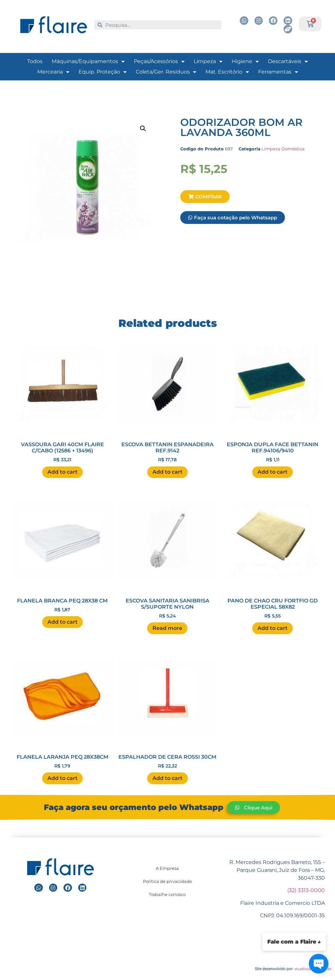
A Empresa (167, 868)
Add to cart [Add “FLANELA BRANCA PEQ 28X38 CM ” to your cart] (62, 622)
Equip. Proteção (103, 72)
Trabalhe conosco (167, 894)
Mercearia (53, 72)
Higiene (245, 61)
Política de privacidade (167, 881)
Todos (35, 61)
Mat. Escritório (227, 72)
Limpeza (208, 61)
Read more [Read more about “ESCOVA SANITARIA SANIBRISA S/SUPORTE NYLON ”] (167, 628)
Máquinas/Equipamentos (88, 61)
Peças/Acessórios (159, 61)
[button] (205, 197)
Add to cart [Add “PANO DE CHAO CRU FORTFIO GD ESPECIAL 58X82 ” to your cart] (273, 628)
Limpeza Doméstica (283, 149)
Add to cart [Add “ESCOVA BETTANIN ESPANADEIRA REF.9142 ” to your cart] (167, 472)
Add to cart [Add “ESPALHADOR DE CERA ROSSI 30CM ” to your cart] (167, 778)
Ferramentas (278, 72)
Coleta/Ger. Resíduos (166, 72)
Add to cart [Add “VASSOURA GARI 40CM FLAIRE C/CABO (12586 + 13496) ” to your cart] (62, 472)
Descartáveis (288, 61)
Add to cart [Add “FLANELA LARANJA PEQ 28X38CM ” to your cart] (62, 778)
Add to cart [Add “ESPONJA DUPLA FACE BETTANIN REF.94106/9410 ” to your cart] (273, 472)
